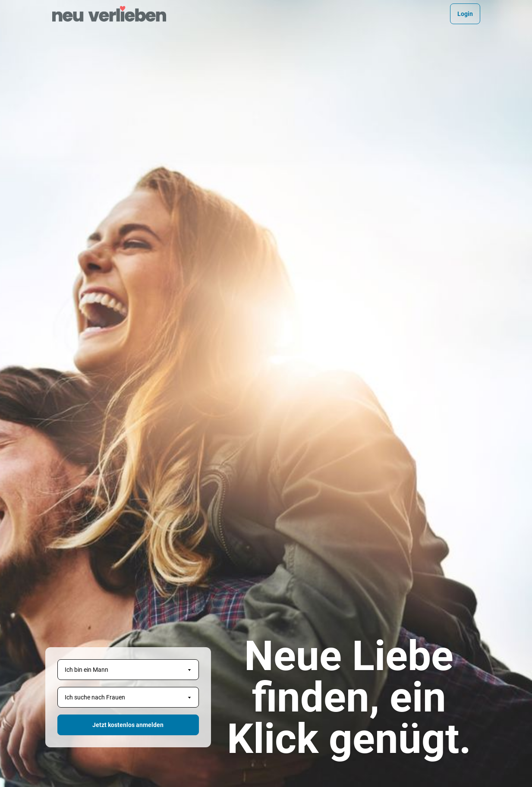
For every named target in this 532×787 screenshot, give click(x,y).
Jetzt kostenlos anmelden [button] (128, 725)
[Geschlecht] (128, 670)
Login (465, 14)
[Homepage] (109, 14)
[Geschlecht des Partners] (128, 697)
